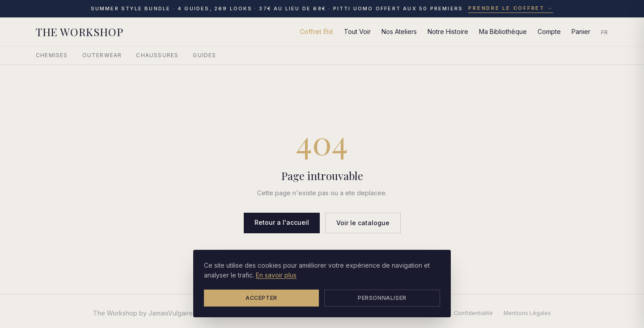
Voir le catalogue (363, 223)
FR (605, 32)
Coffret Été (316, 32)
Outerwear (102, 55)
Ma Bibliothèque (503, 32)
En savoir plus (276, 275)
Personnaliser (382, 298)
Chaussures (157, 55)
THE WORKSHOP (79, 32)
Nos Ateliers (399, 32)
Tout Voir (357, 32)
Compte (549, 32)
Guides (204, 55)
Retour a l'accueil (282, 222)
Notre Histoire (448, 32)
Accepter (261, 298)
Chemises (52, 55)
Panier (581, 32)
